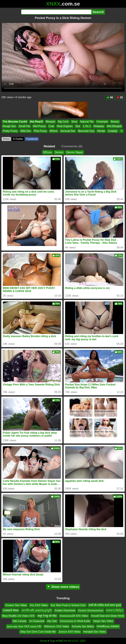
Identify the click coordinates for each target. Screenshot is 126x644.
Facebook (32, 139)
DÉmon (47, 152)
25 (120, 97)
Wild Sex (26, 131)
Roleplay (99, 126)
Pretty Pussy (10, 131)
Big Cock (63, 122)
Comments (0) (72, 146)
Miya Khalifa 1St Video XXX (18, 616)
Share (6, 139)
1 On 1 (87, 126)
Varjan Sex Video (103, 621)
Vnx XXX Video (39, 605)
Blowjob (50, 122)
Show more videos (63, 587)
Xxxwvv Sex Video (16, 605)
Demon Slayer (75, 152)
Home (44, 641)
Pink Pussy (40, 131)
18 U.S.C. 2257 (77, 641)
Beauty (115, 122)
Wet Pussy (39, 126)
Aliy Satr (52, 621)
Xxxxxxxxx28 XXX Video (74, 616)
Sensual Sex (68, 131)
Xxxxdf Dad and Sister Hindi (107, 616)
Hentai (101, 131)
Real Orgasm (65, 126)
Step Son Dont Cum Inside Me (38, 632)
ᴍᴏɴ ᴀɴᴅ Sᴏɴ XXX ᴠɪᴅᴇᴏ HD (24, 626)
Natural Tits (87, 122)
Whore (54, 131)
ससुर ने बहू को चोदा (47, 616)
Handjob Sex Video (95, 632)
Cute (51, 126)
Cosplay (113, 131)
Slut (78, 126)
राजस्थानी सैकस (11, 611)
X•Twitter (18, 139)
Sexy (74, 122)
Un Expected (37, 621)
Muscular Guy (86, 131)
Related (49, 146)
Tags (53, 641)
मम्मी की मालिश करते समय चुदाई (105, 605)
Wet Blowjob (114, 126)
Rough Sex (9, 126)
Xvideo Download (65, 611)
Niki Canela (20, 621)
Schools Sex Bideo (83, 626)
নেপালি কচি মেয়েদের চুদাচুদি (37, 611)
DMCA (62, 641)
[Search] (56, 12)
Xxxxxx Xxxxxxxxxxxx (91, 611)
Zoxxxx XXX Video (70, 632)
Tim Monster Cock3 (15, 122)
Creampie (102, 122)
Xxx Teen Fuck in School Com (68, 605)
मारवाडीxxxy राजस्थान (108, 626)
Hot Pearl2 (36, 122)
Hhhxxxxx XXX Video (57, 626)
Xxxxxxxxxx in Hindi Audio (75, 621)
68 (110, 97)
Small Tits (24, 126)
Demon (59, 152)
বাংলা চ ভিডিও (115, 611)
